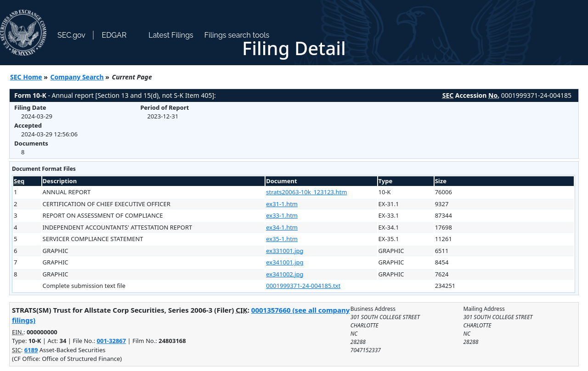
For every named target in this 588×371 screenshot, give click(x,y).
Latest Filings (171, 35)
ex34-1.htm (282, 227)
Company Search (77, 77)
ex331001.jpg (285, 251)
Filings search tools (237, 35)
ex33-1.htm (282, 215)
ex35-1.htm (282, 239)
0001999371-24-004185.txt (303, 286)
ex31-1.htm (282, 204)
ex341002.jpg (285, 274)
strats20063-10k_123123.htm (306, 192)
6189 (31, 350)
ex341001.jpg (285, 262)
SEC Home (26, 77)
